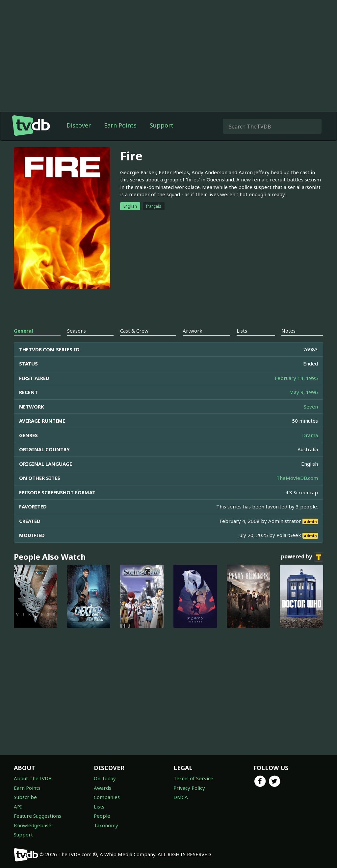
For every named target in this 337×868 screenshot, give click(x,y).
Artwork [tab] (193, 331)
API (18, 807)
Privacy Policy (189, 788)
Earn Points (120, 125)
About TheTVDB (33, 778)
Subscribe (25, 797)
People (102, 816)
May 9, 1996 (304, 392)
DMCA (181, 797)
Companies (107, 797)
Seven (311, 407)
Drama (310, 435)
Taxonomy (106, 825)
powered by (302, 557)
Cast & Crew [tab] (134, 331)
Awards (103, 788)
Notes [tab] (288, 331)
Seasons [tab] (77, 331)
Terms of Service (193, 778)
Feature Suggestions (38, 816)
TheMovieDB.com (297, 478)
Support (162, 125)
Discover (79, 125)
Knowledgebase (33, 825)
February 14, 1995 (296, 378)
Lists (99, 807)
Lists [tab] (242, 331)
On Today (105, 778)
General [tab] (23, 331)
